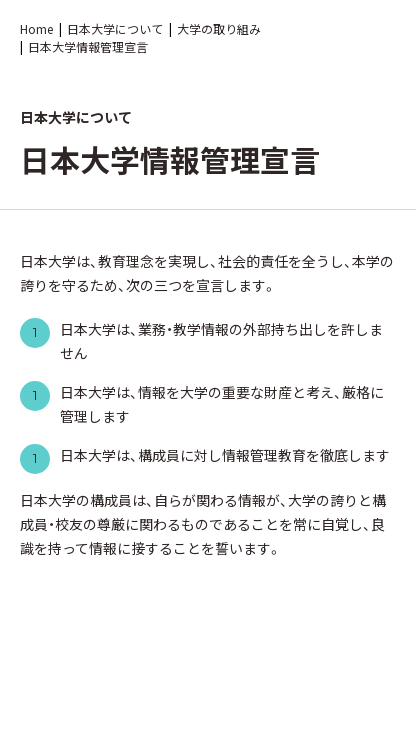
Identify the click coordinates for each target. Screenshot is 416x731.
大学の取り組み (219, 28)
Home (36, 28)
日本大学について (115, 28)
